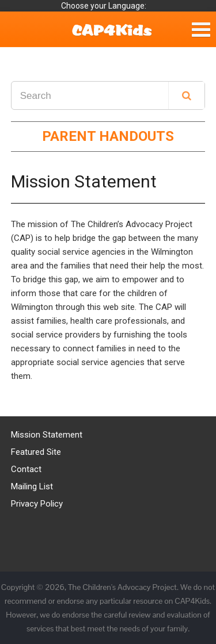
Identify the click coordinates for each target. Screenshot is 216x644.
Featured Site (36, 452)
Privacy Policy (37, 504)
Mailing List (32, 486)
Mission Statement (47, 435)
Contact (26, 469)
